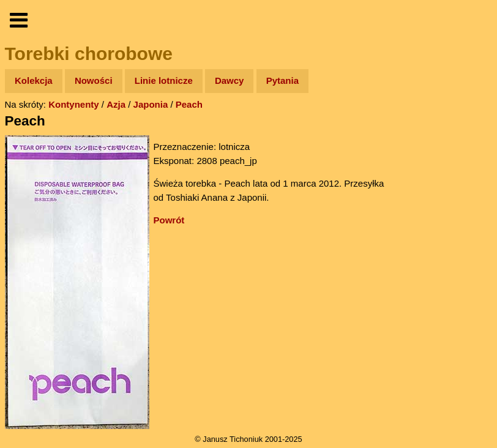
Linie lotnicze (164, 80)
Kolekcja (34, 80)
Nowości (94, 80)
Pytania (282, 80)
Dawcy (230, 80)
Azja (116, 104)
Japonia (151, 104)
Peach (189, 104)
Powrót (169, 220)
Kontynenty (74, 104)
